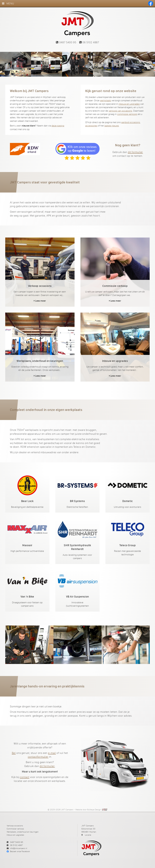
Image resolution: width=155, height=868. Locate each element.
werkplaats (106, 100)
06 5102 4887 (89, 42)
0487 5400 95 (66, 42)
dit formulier (135, 152)
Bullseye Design (94, 810)
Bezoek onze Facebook (20, 851)
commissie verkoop (127, 114)
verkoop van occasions (120, 111)
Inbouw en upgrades (15, 835)
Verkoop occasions (15, 826)
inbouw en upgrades (129, 104)
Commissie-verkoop (15, 829)
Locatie (88, 835)
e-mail (52, 753)
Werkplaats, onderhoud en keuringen (23, 832)
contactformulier (38, 757)
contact (25, 777)
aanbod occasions (131, 122)
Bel (14, 753)
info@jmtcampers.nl (19, 848)
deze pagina (58, 126)
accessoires (91, 126)
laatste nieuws (112, 126)
